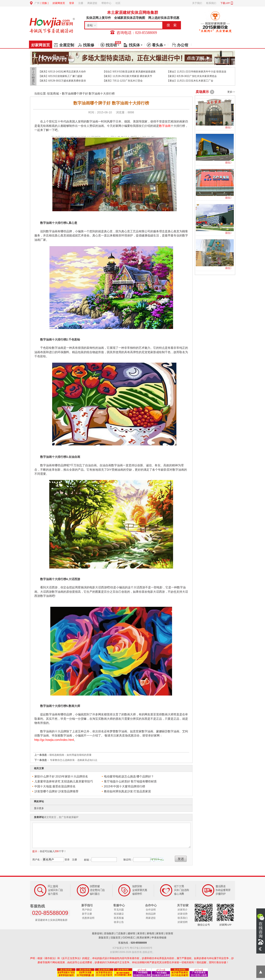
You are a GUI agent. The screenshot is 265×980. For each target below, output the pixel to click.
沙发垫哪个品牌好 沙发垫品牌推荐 (57, 791)
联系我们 (211, 3)
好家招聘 (183, 922)
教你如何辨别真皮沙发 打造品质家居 (128, 791)
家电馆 (151, 933)
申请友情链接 (159, 938)
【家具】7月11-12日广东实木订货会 (123, 81)
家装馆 (160, 933)
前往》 (229, 127)
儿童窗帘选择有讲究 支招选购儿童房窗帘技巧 (64, 781)
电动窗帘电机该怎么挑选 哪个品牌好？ (129, 776)
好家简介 (183, 910)
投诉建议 (119, 914)
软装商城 (53, 94)
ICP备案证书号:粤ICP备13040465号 (133, 948)
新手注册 (87, 914)
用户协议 (87, 910)
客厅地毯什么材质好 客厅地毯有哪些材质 (130, 781)
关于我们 (197, 3)
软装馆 (169, 933)
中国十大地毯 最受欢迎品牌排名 (55, 786)
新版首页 (104, 938)
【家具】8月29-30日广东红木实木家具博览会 (192, 76)
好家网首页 (59, 3)
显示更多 (39, 808)
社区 (118, 3)
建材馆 (131, 933)
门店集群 (121, 933)
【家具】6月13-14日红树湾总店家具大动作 (62, 72)
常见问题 (119, 910)
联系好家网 (143, 938)
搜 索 (172, 25)
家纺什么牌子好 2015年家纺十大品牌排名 (61, 776)
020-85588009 (139, 943)
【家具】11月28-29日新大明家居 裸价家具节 (127, 76)
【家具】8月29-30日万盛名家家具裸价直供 (62, 81)
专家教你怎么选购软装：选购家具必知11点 (74, 760)
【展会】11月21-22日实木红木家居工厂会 (190, 81)
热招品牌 (151, 914)
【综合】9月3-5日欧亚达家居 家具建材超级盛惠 (129, 72)
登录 (72, 3)
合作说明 (151, 910)
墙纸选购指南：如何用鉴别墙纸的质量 (70, 755)
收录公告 (119, 922)
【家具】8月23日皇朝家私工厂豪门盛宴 (60, 76)
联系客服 (119, 918)
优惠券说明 (88, 918)
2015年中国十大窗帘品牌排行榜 (125, 786)
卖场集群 (109, 933)
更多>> (231, 92)
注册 (81, 3)
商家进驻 (92, 3)
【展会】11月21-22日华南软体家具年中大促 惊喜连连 (197, 72)
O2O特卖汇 (33, 76)
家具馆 (141, 933)
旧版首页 (116, 938)
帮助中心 (106, 3)
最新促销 (97, 933)
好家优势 (183, 914)
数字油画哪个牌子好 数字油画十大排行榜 (88, 94)
